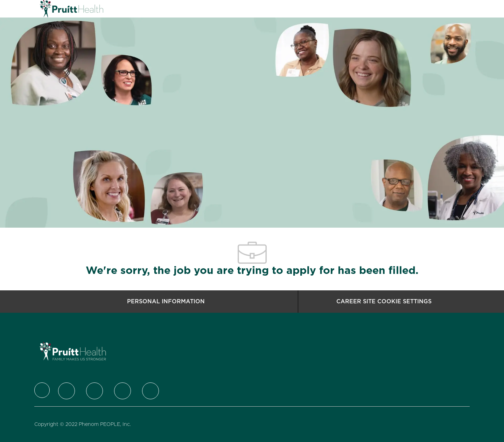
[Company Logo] (57, 9)
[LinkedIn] (94, 391)
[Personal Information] (166, 302)
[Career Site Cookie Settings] (384, 302)
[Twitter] (66, 391)
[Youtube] (150, 391)
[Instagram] (122, 391)
